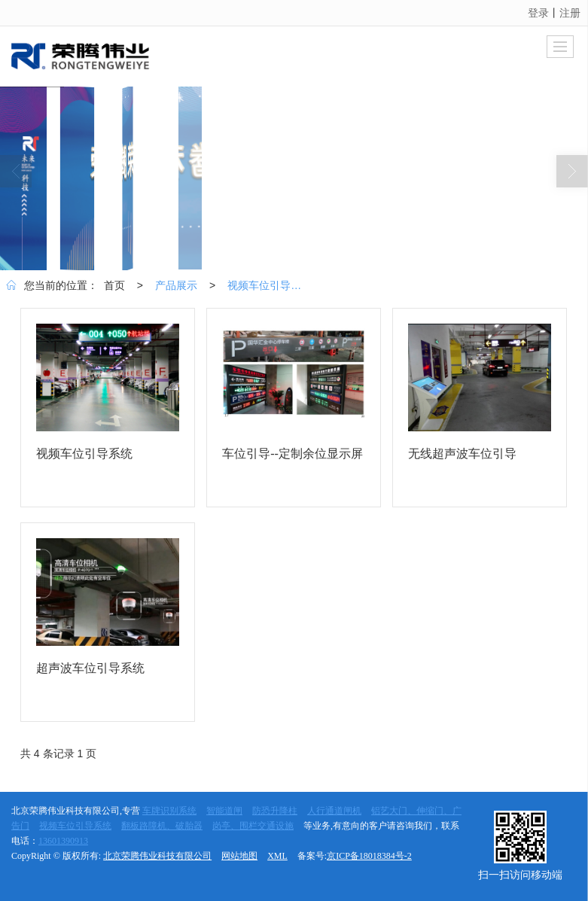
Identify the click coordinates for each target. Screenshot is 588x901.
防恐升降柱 (275, 811)
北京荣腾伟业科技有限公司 (157, 856)
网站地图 (239, 856)
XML (277, 856)
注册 (570, 13)
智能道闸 (224, 811)
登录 (538, 13)
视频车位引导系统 (268, 285)
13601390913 (63, 841)
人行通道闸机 (334, 811)
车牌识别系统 (169, 811)
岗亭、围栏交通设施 (253, 826)
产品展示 (176, 285)
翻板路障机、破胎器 (162, 826)
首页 (114, 285)
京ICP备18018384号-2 (369, 856)
